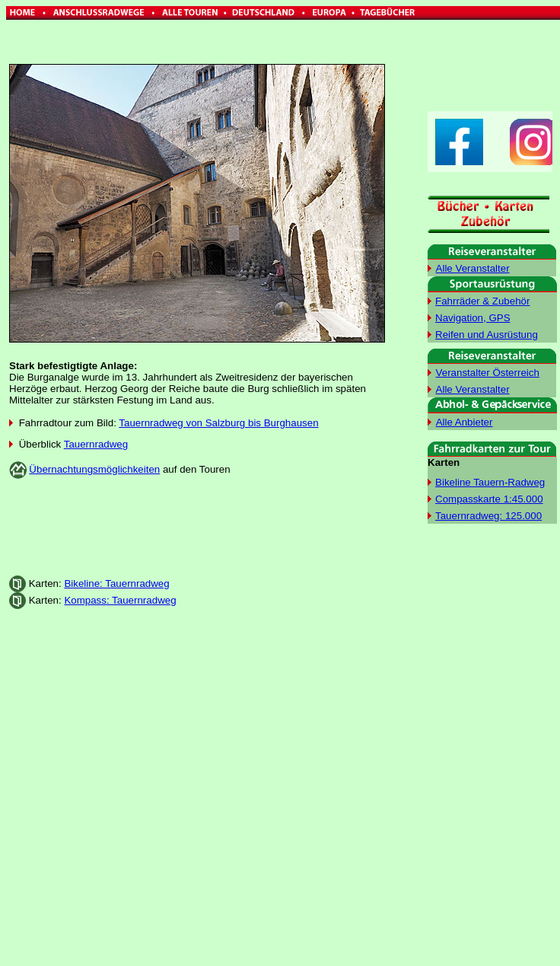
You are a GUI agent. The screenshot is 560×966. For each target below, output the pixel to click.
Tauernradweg (96, 444)
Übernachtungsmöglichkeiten (94, 469)
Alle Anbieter (465, 422)
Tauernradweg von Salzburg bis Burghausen (218, 423)
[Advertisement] (197, 528)
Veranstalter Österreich (488, 373)
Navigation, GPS (473, 318)
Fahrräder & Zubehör (482, 301)
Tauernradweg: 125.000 (488, 516)
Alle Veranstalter (473, 268)
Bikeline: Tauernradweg (116, 583)
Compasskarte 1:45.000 (489, 499)
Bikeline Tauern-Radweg (490, 482)
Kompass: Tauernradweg (120, 600)
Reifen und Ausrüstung (487, 335)
